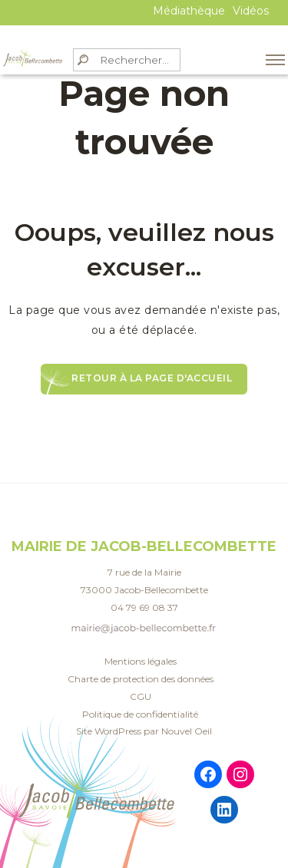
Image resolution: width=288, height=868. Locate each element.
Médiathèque (189, 11)
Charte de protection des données (141, 679)
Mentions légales (141, 661)
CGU (141, 696)
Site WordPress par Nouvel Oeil (144, 731)
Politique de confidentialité (140, 714)
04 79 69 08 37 (144, 607)
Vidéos (251, 11)
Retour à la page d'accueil (152, 378)
